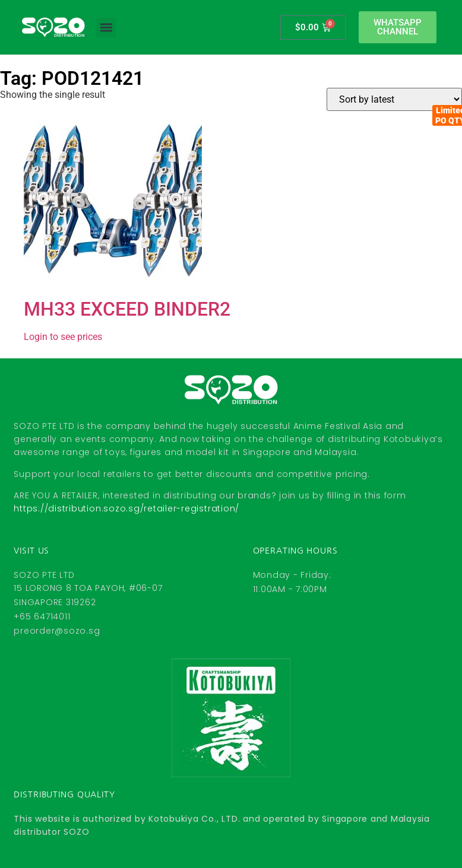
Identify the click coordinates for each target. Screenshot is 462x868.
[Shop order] (394, 99)
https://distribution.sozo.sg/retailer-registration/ (126, 508)
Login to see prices (63, 337)
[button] (106, 28)
